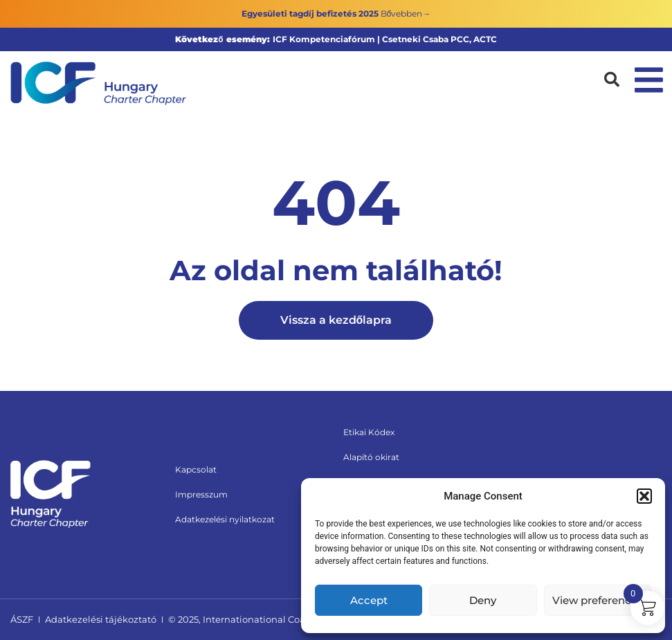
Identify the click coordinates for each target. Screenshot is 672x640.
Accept (369, 600)
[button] (644, 496)
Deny (483, 600)
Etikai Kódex (369, 432)
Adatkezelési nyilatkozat (225, 519)
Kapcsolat (196, 469)
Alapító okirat (371, 457)
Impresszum (201, 494)
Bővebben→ (406, 13)
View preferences (598, 600)
